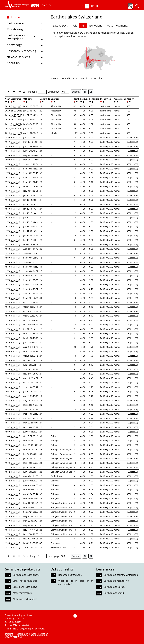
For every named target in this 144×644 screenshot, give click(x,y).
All (83, 26)
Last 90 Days (60, 26)
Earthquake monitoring (116, 581)
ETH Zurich (18, 637)
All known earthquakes (25, 599)
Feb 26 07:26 (16, 124)
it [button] (97, 6)
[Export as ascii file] (91, 92)
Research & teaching (25, 51)
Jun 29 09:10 (16, 128)
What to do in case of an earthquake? (76, 582)
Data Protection (40, 634)
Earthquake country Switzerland (25, 37)
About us (25, 63)
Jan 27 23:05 (16, 115)
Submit (76, 92)
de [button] (81, 6)
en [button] (87, 6)
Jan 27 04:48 (16, 111)
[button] (17, 5)
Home (13, 17)
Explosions (96, 26)
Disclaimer (22, 634)
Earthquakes (25, 23)
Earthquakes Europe (115, 587)
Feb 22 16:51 (16, 106)
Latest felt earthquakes (25, 581)
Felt (75, 26)
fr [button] (92, 6)
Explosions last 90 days (25, 587)
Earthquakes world (114, 593)
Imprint (9, 634)
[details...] (15, 137)
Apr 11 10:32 (16, 133)
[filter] (8, 102)
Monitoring (25, 29)
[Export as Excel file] (85, 92)
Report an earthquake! (70, 575)
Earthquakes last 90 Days (26, 575)
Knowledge (25, 45)
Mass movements (117, 26)
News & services (25, 57)
